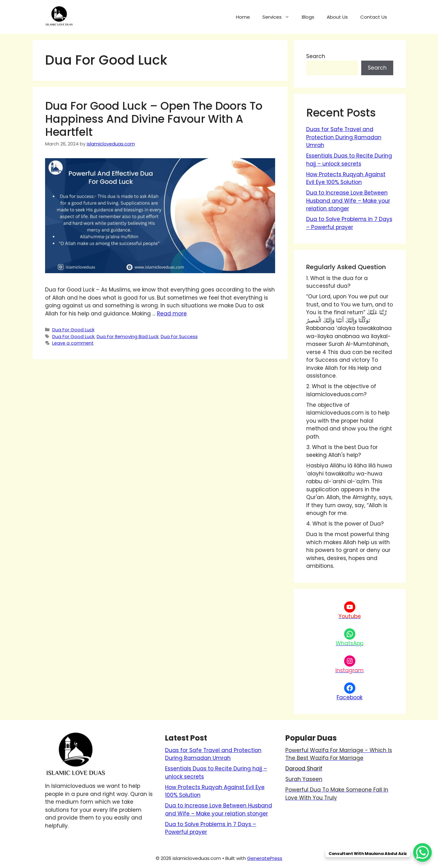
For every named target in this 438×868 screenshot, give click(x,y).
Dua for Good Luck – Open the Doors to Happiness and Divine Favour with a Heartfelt (154, 119)
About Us (337, 17)
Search (316, 56)
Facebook (350, 697)
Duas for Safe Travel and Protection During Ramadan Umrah (344, 137)
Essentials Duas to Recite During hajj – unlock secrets (349, 160)
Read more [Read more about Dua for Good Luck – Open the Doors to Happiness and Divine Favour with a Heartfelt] (172, 314)
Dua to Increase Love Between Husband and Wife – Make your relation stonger (348, 201)
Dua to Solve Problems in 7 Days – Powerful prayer (349, 223)
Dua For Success (179, 337)
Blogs (308, 17)
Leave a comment (73, 343)
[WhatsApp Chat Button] (422, 852)
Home (243, 17)
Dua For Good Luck (73, 330)
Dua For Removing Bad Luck (128, 337)
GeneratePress (265, 858)
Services (279, 17)
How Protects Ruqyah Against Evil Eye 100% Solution (346, 178)
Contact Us (374, 17)
